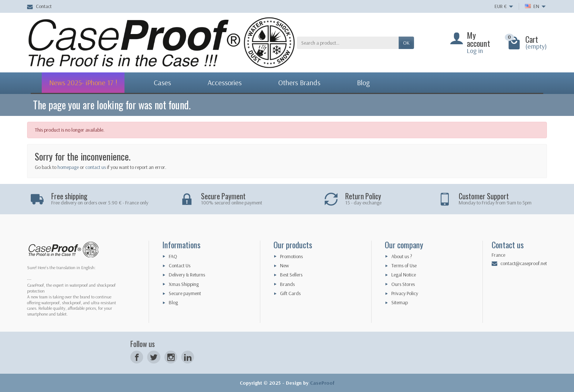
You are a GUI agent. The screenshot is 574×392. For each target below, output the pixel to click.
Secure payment (185, 293)
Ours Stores (403, 284)
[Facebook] (137, 357)
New (284, 265)
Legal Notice (404, 275)
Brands (287, 284)
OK (406, 43)
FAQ (173, 256)
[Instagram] (171, 357)
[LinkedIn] (188, 357)
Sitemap (400, 302)
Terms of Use (404, 265)
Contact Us (180, 265)
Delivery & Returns (187, 275)
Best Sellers (291, 275)
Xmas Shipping (184, 284)
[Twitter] (154, 357)
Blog (173, 302)
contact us (96, 167)
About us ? (402, 256)
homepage (68, 167)
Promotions (291, 256)
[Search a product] (348, 43)
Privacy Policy (405, 293)
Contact (39, 6)
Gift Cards (290, 293)
